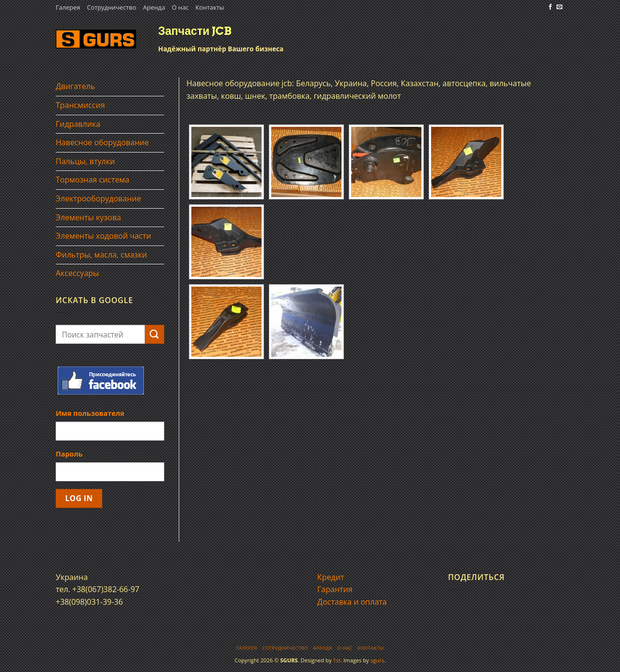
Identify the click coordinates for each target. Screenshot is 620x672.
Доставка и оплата (352, 602)
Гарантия (335, 589)
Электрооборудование (98, 199)
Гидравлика (78, 124)
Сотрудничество (111, 7)
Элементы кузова (88, 217)
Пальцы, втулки (85, 161)
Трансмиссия (80, 105)
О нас (180, 7)
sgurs (377, 660)
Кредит (331, 577)
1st (337, 660)
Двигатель (75, 86)
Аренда (154, 7)
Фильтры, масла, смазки (101, 255)
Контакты (209, 7)
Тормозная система (93, 180)
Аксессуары (77, 273)
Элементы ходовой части (103, 236)
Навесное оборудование (102, 142)
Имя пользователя (90, 413)
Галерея (68, 7)
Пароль (69, 454)
